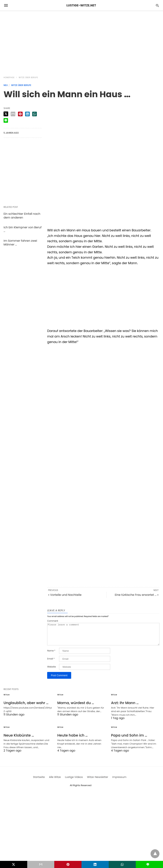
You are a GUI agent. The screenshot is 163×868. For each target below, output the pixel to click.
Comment (53, 621)
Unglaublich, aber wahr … (26, 707)
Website (51, 671)
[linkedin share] (27, 114)
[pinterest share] (20, 114)
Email (51, 663)
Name (51, 655)
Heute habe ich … (72, 740)
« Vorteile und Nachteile (65, 595)
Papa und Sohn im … (129, 740)
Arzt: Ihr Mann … (125, 707)
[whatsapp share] (35, 114)
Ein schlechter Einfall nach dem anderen (22, 216)
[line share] (6, 120)
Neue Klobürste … (19, 740)
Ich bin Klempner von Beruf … (23, 229)
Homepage (9, 78)
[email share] (13, 114)
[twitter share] (6, 114)
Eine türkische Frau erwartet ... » (137, 595)
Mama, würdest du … (76, 707)
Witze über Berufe (28, 78)
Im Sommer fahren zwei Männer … (20, 243)
